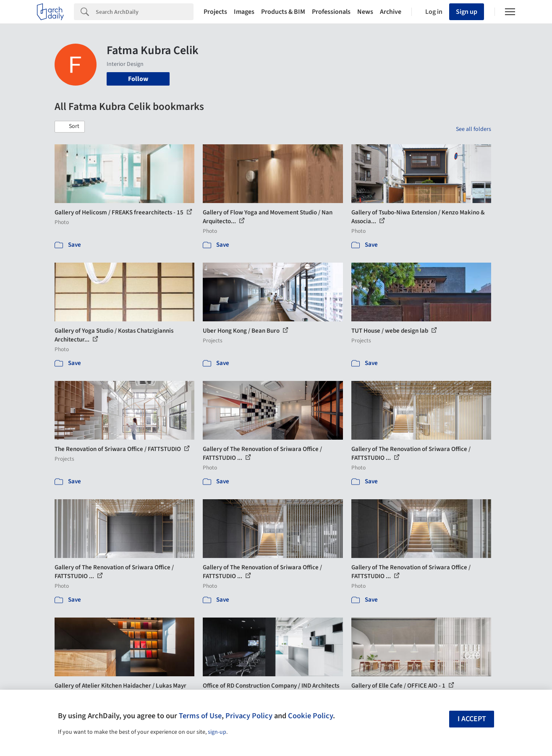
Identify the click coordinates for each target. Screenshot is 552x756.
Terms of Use (200, 716)
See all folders (474, 129)
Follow (138, 79)
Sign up (467, 12)
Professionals (331, 12)
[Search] (145, 12)
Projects (215, 12)
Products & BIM (283, 12)
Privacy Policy (249, 716)
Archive (391, 12)
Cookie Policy (310, 716)
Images (244, 12)
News (365, 12)
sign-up (217, 732)
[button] (70, 127)
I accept (472, 719)
